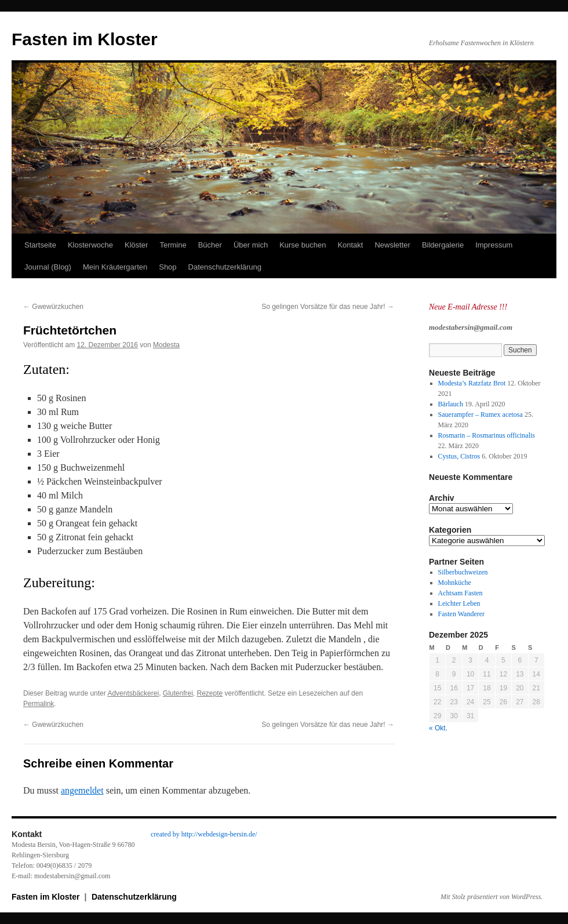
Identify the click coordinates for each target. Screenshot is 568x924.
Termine (173, 245)
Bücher (210, 245)
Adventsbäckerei (133, 693)
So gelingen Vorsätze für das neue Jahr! (328, 307)
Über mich (251, 245)
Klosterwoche (90, 245)
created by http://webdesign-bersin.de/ (204, 834)
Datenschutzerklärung (225, 267)
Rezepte (210, 693)
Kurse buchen (303, 245)
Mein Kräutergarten (115, 267)
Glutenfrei (178, 693)
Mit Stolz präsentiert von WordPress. (491, 897)
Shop (168, 267)
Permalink (39, 704)
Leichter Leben (459, 603)
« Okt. (438, 728)
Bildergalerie (443, 245)
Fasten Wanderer (461, 614)
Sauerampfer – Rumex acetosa (480, 414)
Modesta (166, 345)
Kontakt (350, 245)
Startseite (40, 245)
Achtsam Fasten (460, 593)
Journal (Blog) (48, 267)
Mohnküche (455, 583)
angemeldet (82, 790)
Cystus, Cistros (459, 456)
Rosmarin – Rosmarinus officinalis (487, 435)
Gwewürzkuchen (53, 307)
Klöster (136, 245)
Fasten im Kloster (85, 39)
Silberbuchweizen (463, 572)
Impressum (494, 245)
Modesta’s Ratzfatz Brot (472, 383)
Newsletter (392, 245)
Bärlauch (451, 404)
